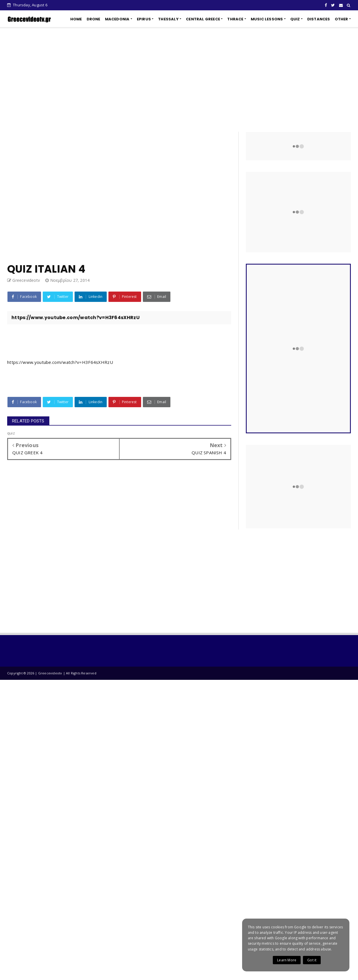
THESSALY (168, 19)
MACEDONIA (117, 19)
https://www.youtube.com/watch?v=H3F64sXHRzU (60, 362)
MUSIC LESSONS (267, 19)
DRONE (94, 19)
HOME (76, 19)
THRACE (235, 19)
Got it (312, 960)
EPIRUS (144, 19)
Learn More (287, 960)
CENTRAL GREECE (203, 19)
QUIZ (295, 19)
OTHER (342, 19)
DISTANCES (319, 19)
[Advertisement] (179, 79)
